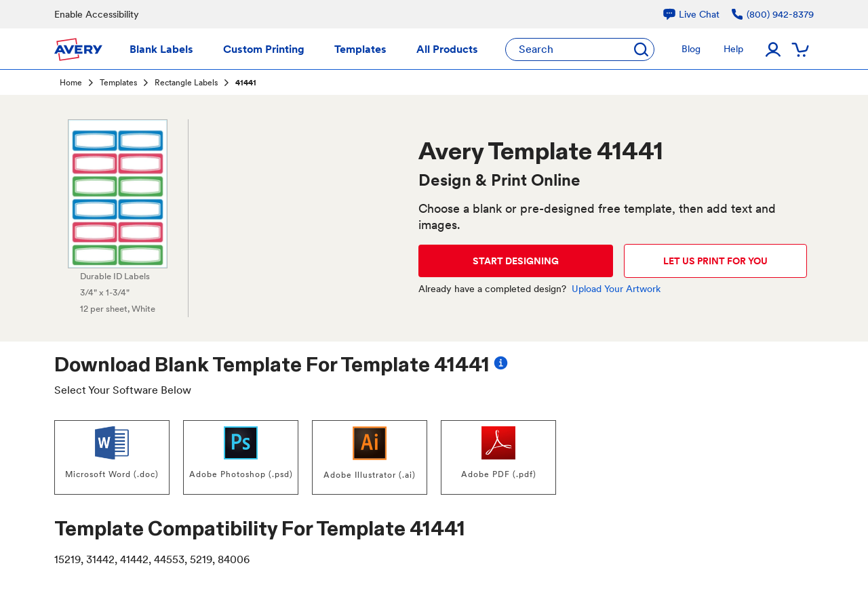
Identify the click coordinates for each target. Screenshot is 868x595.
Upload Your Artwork (616, 289)
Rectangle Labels (186, 83)
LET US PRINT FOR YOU (715, 261)
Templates (118, 83)
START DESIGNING (516, 261)
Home (71, 83)
